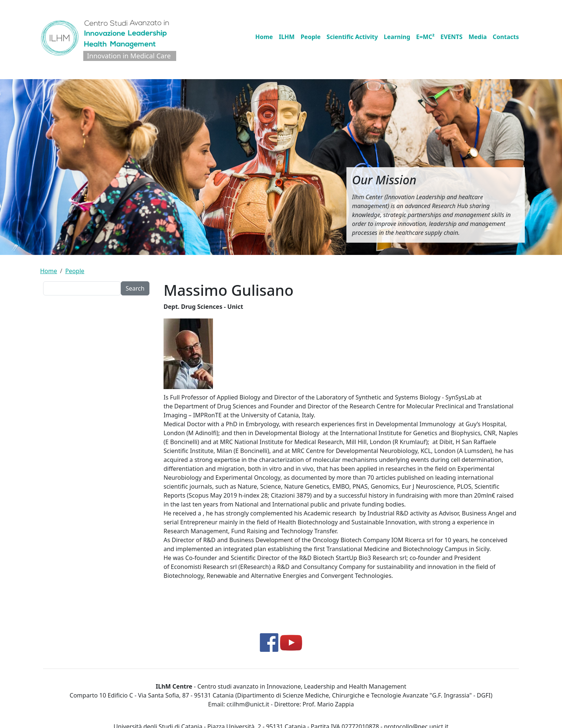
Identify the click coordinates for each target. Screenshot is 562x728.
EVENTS (451, 37)
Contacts (506, 37)
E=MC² (426, 37)
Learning (397, 37)
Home (264, 37)
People (311, 37)
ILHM (287, 37)
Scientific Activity (352, 37)
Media (477, 37)
